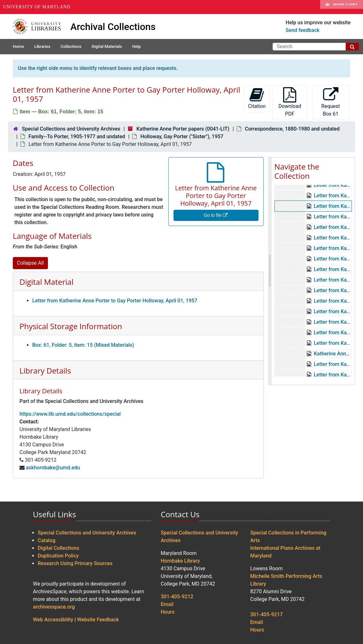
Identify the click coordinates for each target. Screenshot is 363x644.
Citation (257, 98)
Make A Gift (342, 7)
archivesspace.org (54, 607)
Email (167, 604)
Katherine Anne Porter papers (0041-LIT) (183, 129)
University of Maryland (37, 7)
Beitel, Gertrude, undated (327, 295)
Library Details (45, 371)
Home (18, 46)
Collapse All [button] (30, 263)
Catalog (46, 540)
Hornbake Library (180, 561)
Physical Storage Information (71, 326)
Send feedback (303, 30)
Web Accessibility (53, 620)
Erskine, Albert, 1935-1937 (329, 359)
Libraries (42, 46)
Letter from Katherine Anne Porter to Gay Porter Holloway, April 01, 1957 (115, 301)
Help (137, 46)
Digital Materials (107, 46)
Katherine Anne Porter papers (310, 190)
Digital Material (46, 282)
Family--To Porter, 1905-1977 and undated (77, 136)
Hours (168, 612)
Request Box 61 (331, 102)
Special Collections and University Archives (71, 129)
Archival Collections (113, 27)
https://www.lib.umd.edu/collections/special (70, 414)
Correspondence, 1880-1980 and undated (292, 129)
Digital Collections (58, 548)
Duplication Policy (58, 556)
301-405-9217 (266, 614)
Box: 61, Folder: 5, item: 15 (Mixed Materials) (83, 345)
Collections (71, 46)
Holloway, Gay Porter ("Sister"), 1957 (182, 136)
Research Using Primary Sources (75, 563)
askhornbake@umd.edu (53, 468)
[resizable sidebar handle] (270, 271)
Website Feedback (98, 620)
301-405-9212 (177, 597)
